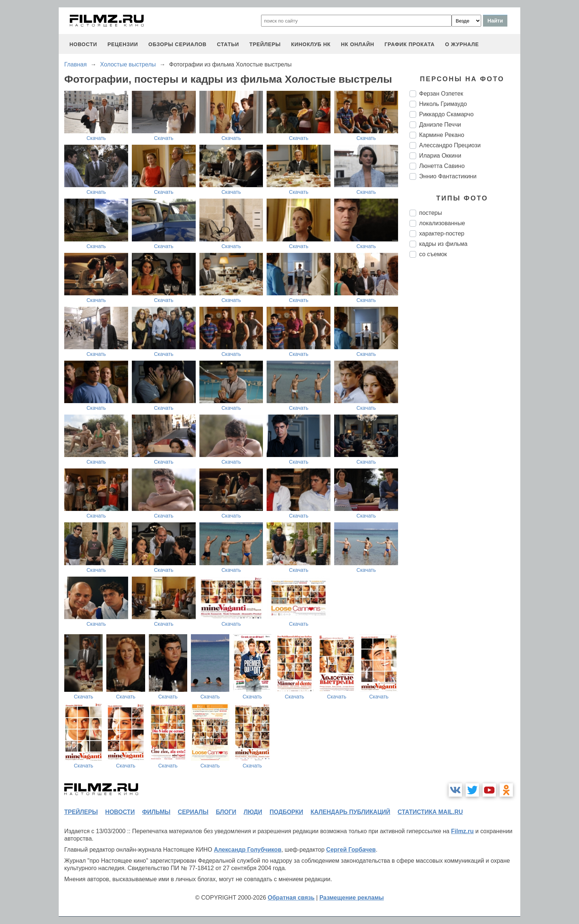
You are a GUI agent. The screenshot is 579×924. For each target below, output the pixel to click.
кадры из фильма (443, 244)
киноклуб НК (311, 44)
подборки (286, 812)
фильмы (156, 812)
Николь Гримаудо (443, 104)
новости (83, 44)
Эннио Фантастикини (448, 176)
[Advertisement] (465, 387)
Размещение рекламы (352, 898)
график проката (410, 44)
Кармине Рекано (442, 135)
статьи (228, 44)
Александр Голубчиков (248, 850)
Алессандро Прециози (450, 145)
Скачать (96, 138)
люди (253, 812)
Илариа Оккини (440, 156)
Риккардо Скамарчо (446, 114)
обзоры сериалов (178, 44)
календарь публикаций (350, 812)
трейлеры (265, 44)
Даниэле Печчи (440, 125)
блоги (226, 812)
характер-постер (442, 233)
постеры (431, 213)
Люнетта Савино (442, 166)
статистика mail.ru (430, 812)
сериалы (193, 812)
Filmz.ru (462, 831)
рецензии (123, 44)
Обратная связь (291, 898)
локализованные (442, 223)
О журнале (462, 44)
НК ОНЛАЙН (357, 44)
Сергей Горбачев (351, 850)
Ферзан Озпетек (441, 94)
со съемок (433, 254)
